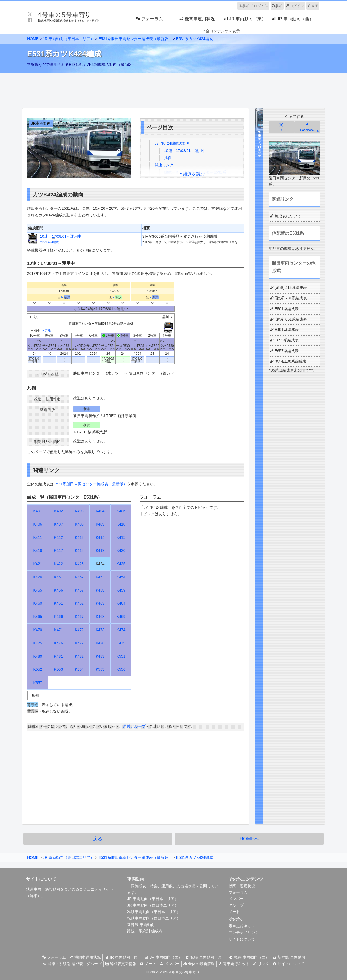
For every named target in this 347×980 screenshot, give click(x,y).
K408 (79, 524)
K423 (79, 564)
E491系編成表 (287, 330)
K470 (38, 630)
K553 (58, 669)
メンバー (236, 899)
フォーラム (238, 892)
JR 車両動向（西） (164, 957)
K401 (38, 511)
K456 (58, 590)
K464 (121, 603)
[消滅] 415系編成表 (291, 288)
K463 (100, 603)
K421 (38, 564)
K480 (38, 656)
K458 (100, 590)
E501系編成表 (287, 309)
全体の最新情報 (201, 964)
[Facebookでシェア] (307, 127)
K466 (58, 617)
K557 (38, 683)
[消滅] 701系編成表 (291, 298)
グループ (236, 905)
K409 (100, 524)
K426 (38, 577)
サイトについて (242, 939)
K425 (121, 564)
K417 (58, 550)
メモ (313, 6)
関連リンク (164, 165)
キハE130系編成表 (290, 361)
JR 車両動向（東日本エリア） (68, 39)
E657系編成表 (287, 351)
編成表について (288, 216)
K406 (38, 524)
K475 (38, 643)
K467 (79, 617)
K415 (121, 537)
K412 (58, 537)
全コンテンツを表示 (223, 31)
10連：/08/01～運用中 (185, 151)
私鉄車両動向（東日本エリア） (154, 912)
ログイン (295, 6)
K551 (121, 656)
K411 (38, 537)
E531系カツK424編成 (195, 39)
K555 (100, 669)
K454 (121, 577)
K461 (58, 603)
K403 (79, 511)
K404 (100, 511)
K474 (121, 630)
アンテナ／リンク (244, 933)
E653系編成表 (287, 340)
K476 (58, 643)
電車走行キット (242, 926)
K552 (38, 669)
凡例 (168, 158)
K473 (100, 630)
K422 (58, 564)
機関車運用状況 (242, 886)
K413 (79, 537)
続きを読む (194, 174)
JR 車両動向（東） (121, 957)
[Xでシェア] (281, 127)
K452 (79, 577)
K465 (38, 617)
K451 (58, 577)
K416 (38, 550)
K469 (121, 617)
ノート (234, 912)
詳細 (34, 896)
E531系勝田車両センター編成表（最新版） (135, 39)
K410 (121, 524)
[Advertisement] (173, 89)
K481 (58, 656)
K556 (121, 669)
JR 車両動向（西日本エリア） (153, 905)
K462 (79, 603)
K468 (100, 617)
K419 (100, 550)
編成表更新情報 (116, 964)
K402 (58, 511)
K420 (121, 550)
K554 (79, 669)
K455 (38, 590)
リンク (268, 964)
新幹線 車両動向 (141, 925)
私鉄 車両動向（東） (208, 957)
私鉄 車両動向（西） (253, 957)
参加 (277, 6)
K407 (58, 524)
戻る (98, 839)
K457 (79, 590)
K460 (38, 603)
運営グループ (134, 726)
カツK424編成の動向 (172, 143)
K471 (58, 630)
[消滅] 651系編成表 (291, 319)
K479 (121, 643)
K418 (79, 550)
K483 (100, 656)
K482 (79, 656)
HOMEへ (249, 839)
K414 (100, 537)
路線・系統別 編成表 (145, 931)
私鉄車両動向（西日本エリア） (154, 918)
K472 (79, 630)
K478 (100, 643)
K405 (121, 511)
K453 (100, 577)
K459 (121, 590)
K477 (79, 643)
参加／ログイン (253, 6)
